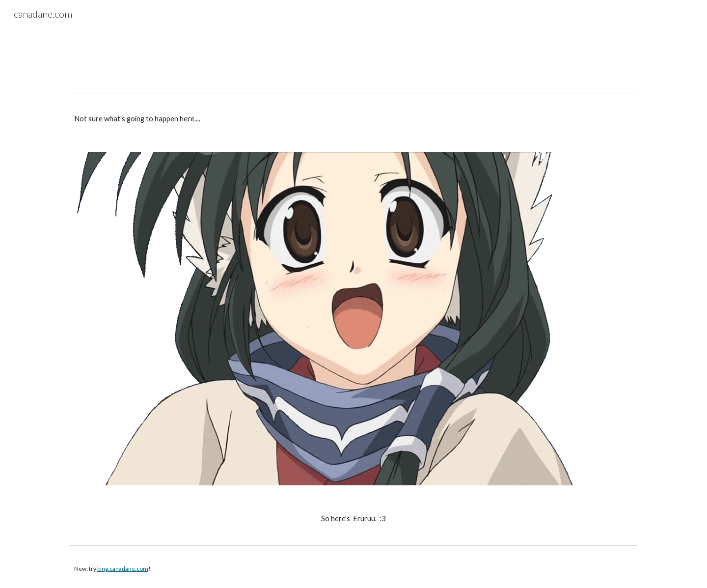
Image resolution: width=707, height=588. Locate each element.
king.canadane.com (123, 569)
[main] (353, 119)
